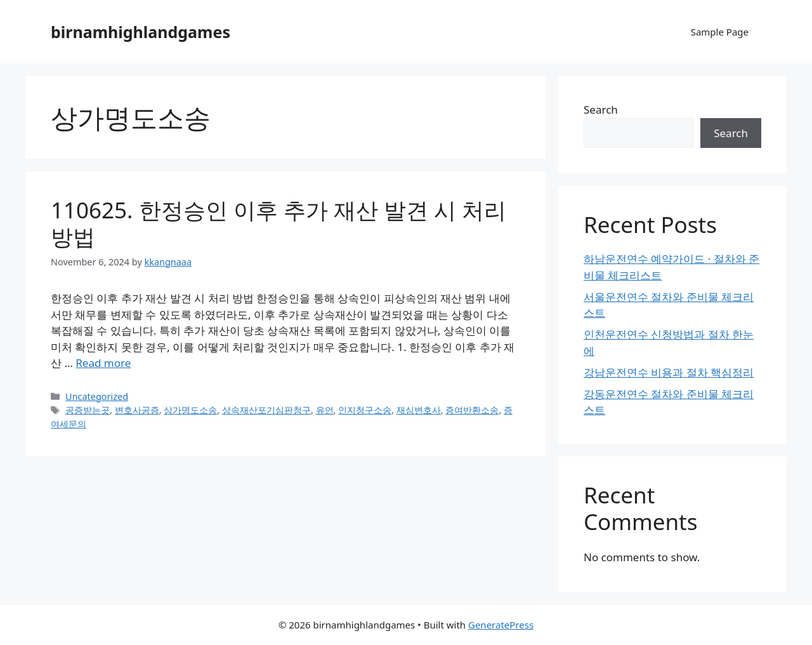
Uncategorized (97, 396)
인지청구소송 (365, 410)
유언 (325, 410)
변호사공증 (137, 410)
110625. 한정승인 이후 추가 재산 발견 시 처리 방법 (278, 223)
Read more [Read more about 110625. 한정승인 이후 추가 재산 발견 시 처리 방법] (103, 363)
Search (601, 110)
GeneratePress (501, 625)
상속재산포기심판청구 (266, 410)
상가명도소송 (190, 410)
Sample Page (720, 32)
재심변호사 (419, 410)
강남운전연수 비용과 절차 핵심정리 (669, 372)
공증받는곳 (88, 410)
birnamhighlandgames (141, 32)
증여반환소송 (472, 410)
